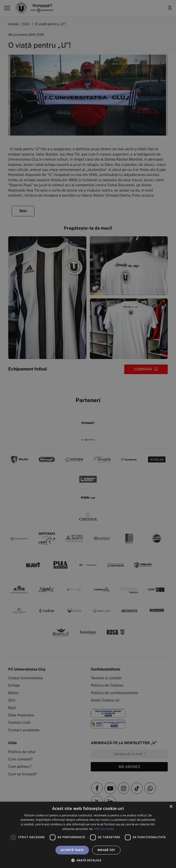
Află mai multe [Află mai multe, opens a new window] (104, 829)
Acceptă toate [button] (72, 850)
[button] (88, 860)
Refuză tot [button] (106, 850)
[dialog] (88, 835)
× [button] (171, 807)
